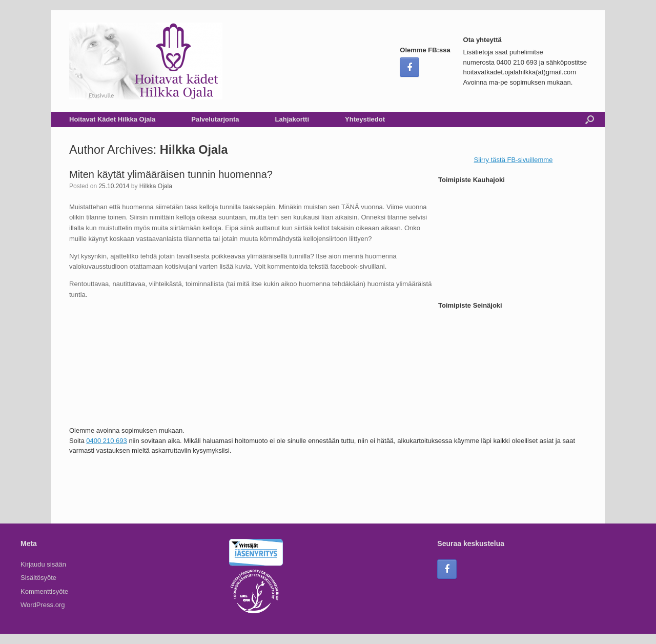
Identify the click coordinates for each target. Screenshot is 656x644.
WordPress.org (43, 605)
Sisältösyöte (38, 578)
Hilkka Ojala (194, 150)
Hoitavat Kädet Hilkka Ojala (112, 119)
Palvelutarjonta (215, 119)
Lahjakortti (292, 119)
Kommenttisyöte (44, 591)
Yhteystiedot (365, 119)
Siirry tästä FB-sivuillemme (514, 160)
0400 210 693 (107, 441)
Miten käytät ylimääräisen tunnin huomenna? (171, 174)
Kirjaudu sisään (43, 564)
